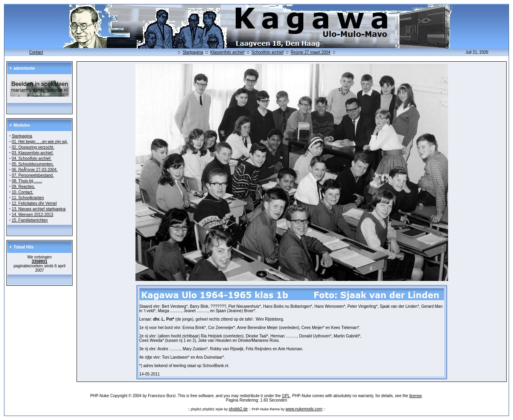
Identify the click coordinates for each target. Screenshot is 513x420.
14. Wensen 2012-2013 (32, 215)
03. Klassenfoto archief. (33, 153)
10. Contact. (22, 192)
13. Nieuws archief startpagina (39, 209)
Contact (36, 52)
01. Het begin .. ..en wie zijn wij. (40, 142)
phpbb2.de (238, 409)
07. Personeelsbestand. (33, 175)
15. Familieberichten (30, 220)
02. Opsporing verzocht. (33, 147)
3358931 (39, 261)
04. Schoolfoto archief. (32, 159)
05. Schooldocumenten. (33, 164)
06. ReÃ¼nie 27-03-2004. (35, 170)
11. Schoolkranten (28, 198)
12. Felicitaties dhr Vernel (34, 203)
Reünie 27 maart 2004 (310, 52)
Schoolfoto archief (267, 52)
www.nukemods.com (304, 409)
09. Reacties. (23, 187)
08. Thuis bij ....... (27, 181)
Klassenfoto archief (227, 52)
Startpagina (193, 52)
